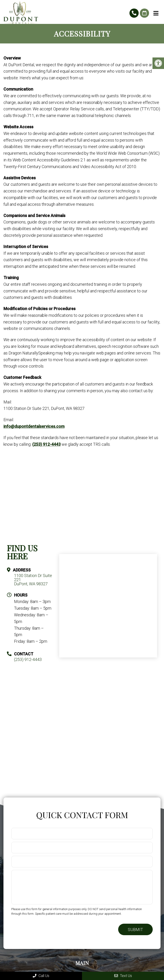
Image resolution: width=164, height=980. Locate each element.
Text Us (123, 976)
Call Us (41, 976)
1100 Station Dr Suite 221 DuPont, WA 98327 (33, 580)
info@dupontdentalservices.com (34, 426)
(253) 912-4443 (134, 13)
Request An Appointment (144, 13)
